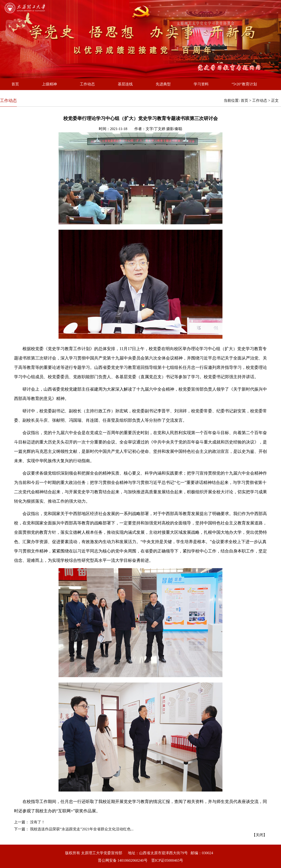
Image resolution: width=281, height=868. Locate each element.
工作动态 (87, 84)
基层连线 (125, 84)
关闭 (259, 835)
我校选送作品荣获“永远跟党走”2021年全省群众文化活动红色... (82, 829)
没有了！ (37, 822)
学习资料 (201, 84)
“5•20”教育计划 (244, 84)
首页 (15, 84)
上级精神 (49, 84)
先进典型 (163, 84)
